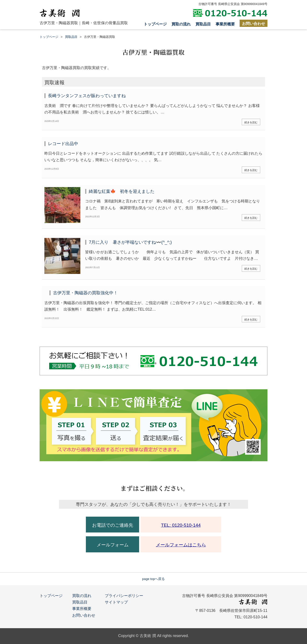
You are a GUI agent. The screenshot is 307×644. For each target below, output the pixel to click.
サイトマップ (116, 602)
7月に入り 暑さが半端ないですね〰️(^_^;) (130, 242)
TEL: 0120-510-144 (181, 525)
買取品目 (203, 24)
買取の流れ (181, 24)
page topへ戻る (154, 579)
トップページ (155, 24)
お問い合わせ (254, 24)
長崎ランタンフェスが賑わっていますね (87, 96)
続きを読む (251, 122)
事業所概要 (225, 24)
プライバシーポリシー (124, 596)
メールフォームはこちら (181, 545)
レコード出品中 (63, 144)
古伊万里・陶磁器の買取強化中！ (85, 293)
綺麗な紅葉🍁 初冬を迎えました (122, 191)
